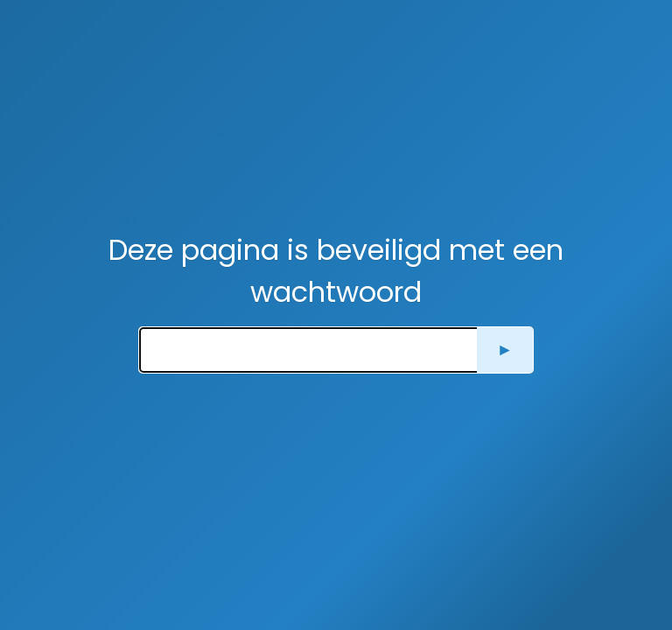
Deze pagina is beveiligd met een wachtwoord (336, 271)
